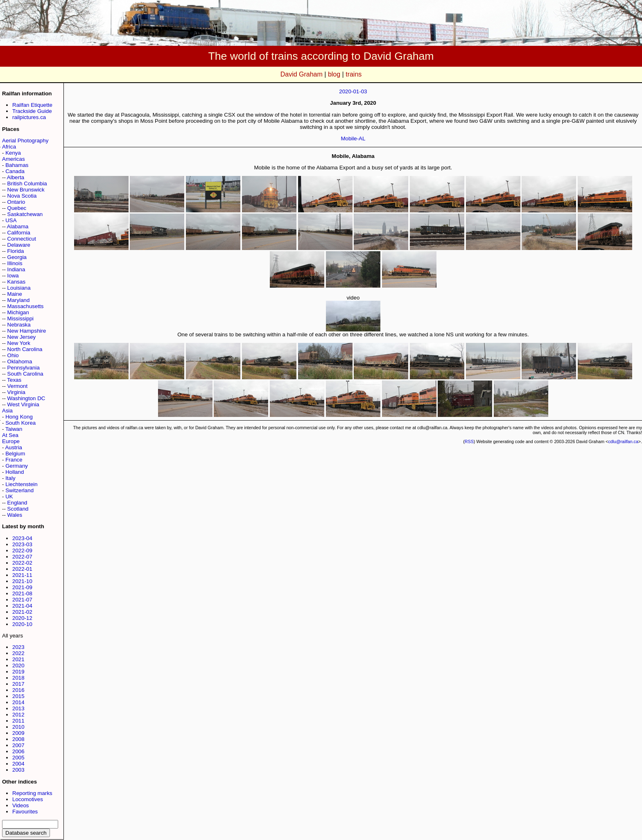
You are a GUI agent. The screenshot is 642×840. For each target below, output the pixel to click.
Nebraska (19, 325)
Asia (7, 411)
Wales (15, 515)
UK (9, 497)
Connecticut (22, 239)
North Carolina (25, 349)
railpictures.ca (29, 117)
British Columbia (27, 184)
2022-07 (22, 557)
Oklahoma (20, 361)
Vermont (18, 386)
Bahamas (17, 165)
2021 (18, 659)
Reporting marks (32, 793)
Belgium (15, 454)
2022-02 (22, 563)
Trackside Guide (32, 111)
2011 (18, 721)
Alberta (16, 177)
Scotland (18, 509)
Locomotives (28, 799)
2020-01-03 (353, 91)
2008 (18, 739)
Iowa (13, 276)
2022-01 (22, 569)
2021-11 (22, 575)
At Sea (10, 435)
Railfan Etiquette (32, 105)
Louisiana (19, 288)
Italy (10, 478)
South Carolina (25, 374)
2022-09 (22, 551)
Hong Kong (19, 417)
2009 (18, 733)
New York (19, 343)
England (17, 503)
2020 (18, 665)
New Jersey (22, 337)
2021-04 (22, 606)
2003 (18, 770)
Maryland (19, 300)
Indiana (16, 269)
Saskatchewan (25, 214)
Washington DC (26, 398)
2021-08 (22, 593)
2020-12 (22, 618)
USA (11, 220)
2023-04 (22, 538)
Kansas (16, 282)
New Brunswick (26, 190)
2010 (18, 727)
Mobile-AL (353, 138)
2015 (18, 696)
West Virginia (23, 404)
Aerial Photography (25, 141)
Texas (14, 380)
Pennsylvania (24, 368)
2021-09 (22, 587)
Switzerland (19, 490)
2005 (18, 758)
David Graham (302, 74)
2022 (18, 653)
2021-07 (22, 600)
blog (334, 74)
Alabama (18, 226)
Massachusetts (26, 306)
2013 (18, 708)
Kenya (13, 153)
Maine (15, 294)
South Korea (20, 423)
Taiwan (14, 429)
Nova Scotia (22, 196)
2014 (18, 702)
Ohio (13, 355)
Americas (14, 159)
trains (354, 74)
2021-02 (22, 612)
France (14, 460)
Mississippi (20, 319)
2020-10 (22, 624)
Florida (16, 251)
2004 (18, 764)
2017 (18, 684)
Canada (15, 171)
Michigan (18, 312)
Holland (15, 472)
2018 (18, 678)
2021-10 (22, 581)
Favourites (25, 812)
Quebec (17, 208)
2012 (18, 715)
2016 (18, 690)
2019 (18, 672)
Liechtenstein (21, 484)
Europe (11, 441)
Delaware (19, 245)
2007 (18, 745)
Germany (17, 466)
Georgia (17, 257)
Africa (9, 147)
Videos (21, 805)
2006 (18, 751)
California (19, 233)
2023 (18, 647)
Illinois (15, 263)
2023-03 (22, 544)
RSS (469, 441)
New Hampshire (27, 331)
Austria (13, 447)
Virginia (16, 392)
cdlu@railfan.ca (623, 441)
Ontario (16, 202)
